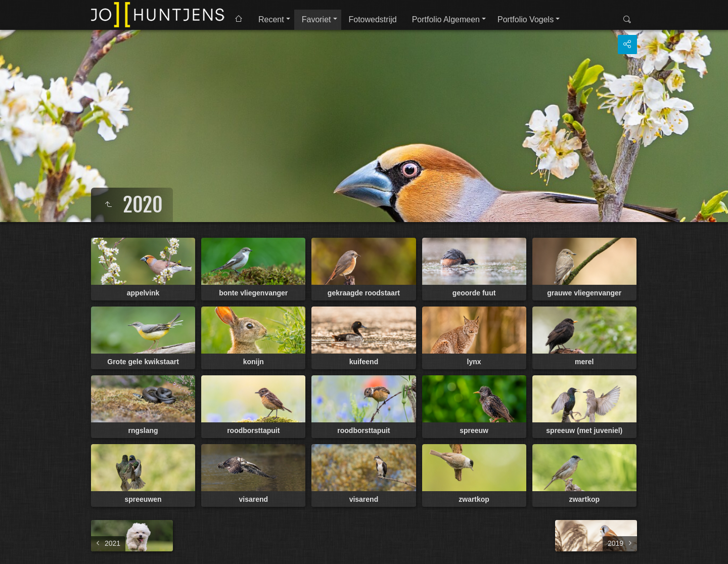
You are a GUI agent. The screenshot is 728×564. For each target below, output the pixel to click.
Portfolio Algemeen (446, 19)
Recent (271, 19)
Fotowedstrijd (373, 19)
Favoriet (316, 19)
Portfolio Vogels (526, 19)
